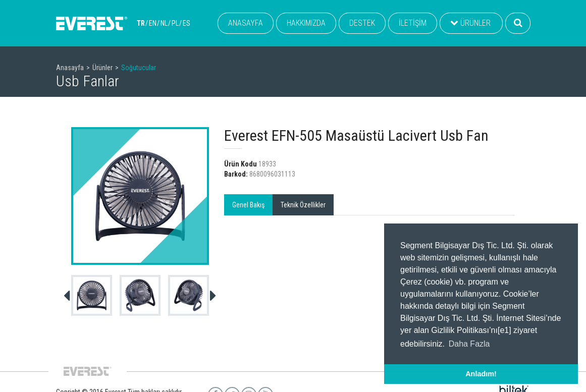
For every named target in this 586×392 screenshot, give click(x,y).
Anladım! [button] (481, 374)
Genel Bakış (248, 205)
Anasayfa (70, 68)
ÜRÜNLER (470, 23)
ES (187, 23)
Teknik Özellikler (303, 205)
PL (175, 23)
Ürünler (102, 68)
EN (153, 23)
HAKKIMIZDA (306, 23)
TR (141, 23)
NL (164, 23)
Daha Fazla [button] (469, 344)
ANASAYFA (246, 23)
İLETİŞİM (413, 23)
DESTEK (362, 23)
